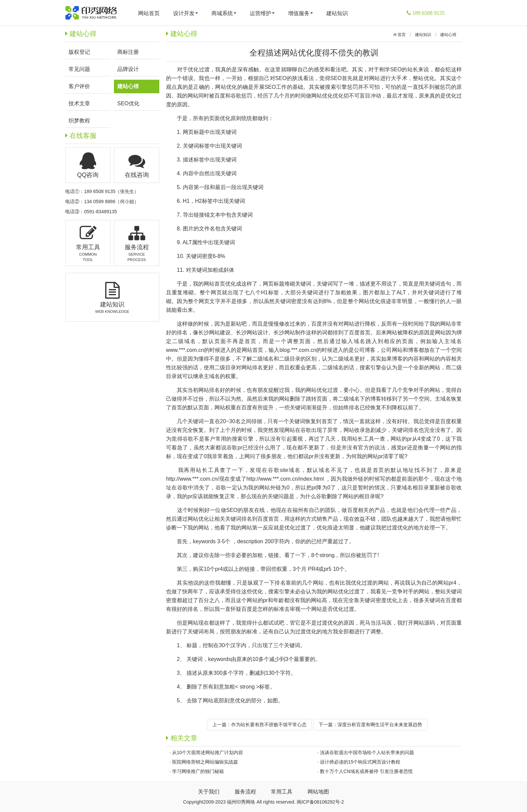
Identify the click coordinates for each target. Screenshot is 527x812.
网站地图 (318, 792)
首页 (401, 35)
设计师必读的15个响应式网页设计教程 (360, 762)
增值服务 (300, 13)
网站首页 (149, 13)
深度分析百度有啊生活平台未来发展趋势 (380, 725)
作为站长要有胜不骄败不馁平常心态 (269, 725)
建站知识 (337, 13)
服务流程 (245, 792)
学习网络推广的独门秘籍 (198, 771)
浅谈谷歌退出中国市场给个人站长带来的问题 (367, 752)
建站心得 (448, 35)
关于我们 (209, 792)
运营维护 (262, 13)
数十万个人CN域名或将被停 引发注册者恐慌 (366, 771)
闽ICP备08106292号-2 (320, 802)
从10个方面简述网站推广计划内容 (208, 752)
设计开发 (186, 13)
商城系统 (224, 13)
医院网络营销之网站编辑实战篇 (205, 762)
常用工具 (282, 792)
